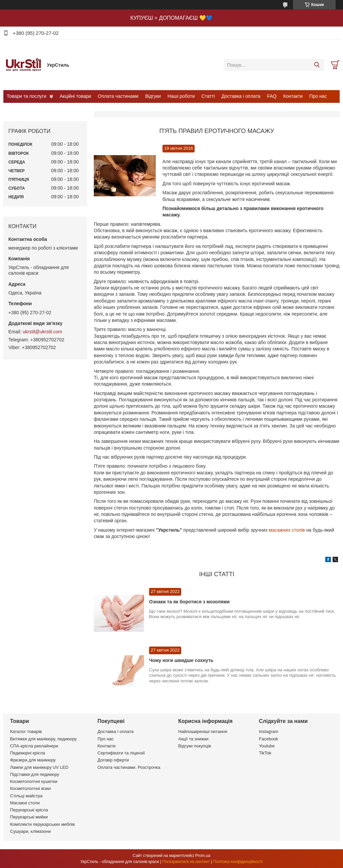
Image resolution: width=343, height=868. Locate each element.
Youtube (267, 746)
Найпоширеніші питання (203, 731)
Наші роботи (181, 96)
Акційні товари (75, 96)
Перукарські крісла (29, 810)
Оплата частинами (118, 96)
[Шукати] (317, 65)
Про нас (318, 96)
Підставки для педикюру (35, 774)
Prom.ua (203, 856)
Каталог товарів (26, 731)
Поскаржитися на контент (186, 862)
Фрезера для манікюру (33, 760)
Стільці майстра (26, 796)
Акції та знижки (193, 739)
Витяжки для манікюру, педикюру (43, 739)
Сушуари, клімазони (30, 831)
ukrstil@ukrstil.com (43, 332)
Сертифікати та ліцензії (121, 753)
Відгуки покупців (195, 746)
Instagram (269, 731)
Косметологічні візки (30, 788)
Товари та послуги (26, 96)
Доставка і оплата (241, 96)
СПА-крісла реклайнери (34, 746)
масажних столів (288, 530)
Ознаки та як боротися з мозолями (189, 602)
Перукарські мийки (29, 817)
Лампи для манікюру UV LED (39, 767)
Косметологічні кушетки (34, 781)
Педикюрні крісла (28, 753)
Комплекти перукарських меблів (42, 824)
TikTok (265, 753)
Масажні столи (25, 803)
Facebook (268, 739)
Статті (208, 96)
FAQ (272, 96)
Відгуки (153, 96)
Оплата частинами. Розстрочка (129, 767)
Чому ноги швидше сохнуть (181, 660)
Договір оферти (113, 760)
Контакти (293, 96)
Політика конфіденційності (238, 862)
